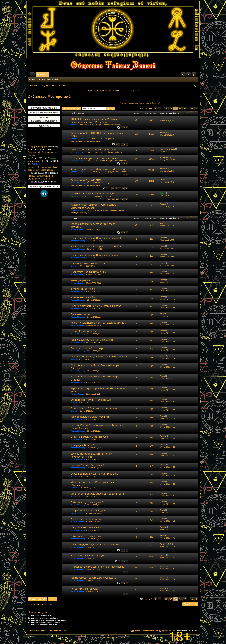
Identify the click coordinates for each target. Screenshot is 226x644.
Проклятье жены (80, 314)
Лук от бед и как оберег (84, 331)
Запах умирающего (82, 280)
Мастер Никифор (78, 183)
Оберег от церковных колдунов (89, 511)
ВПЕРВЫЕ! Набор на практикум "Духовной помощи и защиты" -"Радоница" (95, 120)
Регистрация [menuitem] (195, 75)
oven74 (162, 263)
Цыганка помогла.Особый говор (89, 437)
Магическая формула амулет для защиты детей (98, 494)
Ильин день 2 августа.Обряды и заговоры (95, 255)
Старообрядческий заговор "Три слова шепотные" (93, 225)
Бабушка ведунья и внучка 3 (87, 502)
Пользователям (120, 161)
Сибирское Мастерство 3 (49, 97)
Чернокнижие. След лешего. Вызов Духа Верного (99, 357)
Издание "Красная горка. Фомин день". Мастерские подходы (43, 174)
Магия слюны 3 (35, 166)
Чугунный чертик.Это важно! (87, 465)
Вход (43, 79)
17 (120, 188)
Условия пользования (44, 108)
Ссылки (33, 75)
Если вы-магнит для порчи (86, 519)
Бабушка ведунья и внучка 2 (87, 528)
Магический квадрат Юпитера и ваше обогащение (93, 483)
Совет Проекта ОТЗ (79, 139)
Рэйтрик (163, 314)
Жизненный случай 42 (84, 297)
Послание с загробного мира (87, 348)
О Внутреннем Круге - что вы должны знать (96, 158)
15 (113, 188)
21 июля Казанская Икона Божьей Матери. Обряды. (95, 378)
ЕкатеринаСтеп (166, 157)
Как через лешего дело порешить (90, 417)
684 (118, 199)
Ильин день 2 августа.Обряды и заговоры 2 (96, 246)
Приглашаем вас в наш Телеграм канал (93, 149)
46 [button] (192, 109)
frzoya (162, 118)
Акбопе (163, 356)
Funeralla (163, 132)
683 (113, 199)
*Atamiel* (74, 266)
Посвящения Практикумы (113, 125)
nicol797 (163, 588)
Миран (73, 196)
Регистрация (55, 79)
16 (116, 188)
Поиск (34, 79)
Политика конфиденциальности (44, 119)
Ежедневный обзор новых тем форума (43, 159)
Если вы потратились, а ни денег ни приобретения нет (91, 455)
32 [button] (171, 109)
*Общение (119, 152)
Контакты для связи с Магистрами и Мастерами (98, 169)
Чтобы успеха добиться (84, 589)
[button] (150, 109)
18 (123, 188)
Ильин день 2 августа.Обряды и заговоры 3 (96, 238)
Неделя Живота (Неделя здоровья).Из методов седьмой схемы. (98, 427)
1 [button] (159, 109)
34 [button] (180, 109)
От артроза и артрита (38, 152)
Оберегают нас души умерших (88, 272)
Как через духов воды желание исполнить (95, 544)
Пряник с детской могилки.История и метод (96, 306)
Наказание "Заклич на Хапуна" (88, 555)
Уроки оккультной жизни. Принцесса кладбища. (99, 323)
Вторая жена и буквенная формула (91, 400)
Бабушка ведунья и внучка (86, 536)
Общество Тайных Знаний (49, 75)
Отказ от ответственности (44, 113)
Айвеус (162, 223)
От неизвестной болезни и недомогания (94, 408)
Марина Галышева (167, 149)
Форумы (72, 75)
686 (126, 199)
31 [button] (166, 109)
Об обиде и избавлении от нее (88, 263)
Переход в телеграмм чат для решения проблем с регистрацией (113, 91)
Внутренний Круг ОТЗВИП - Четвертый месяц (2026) (97, 134)
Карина (163, 445)
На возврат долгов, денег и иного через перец (98, 567)
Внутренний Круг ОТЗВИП (86, 180)
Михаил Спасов (77, 513)
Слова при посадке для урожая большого (95, 474)
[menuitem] (183, 75)
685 (122, 199)
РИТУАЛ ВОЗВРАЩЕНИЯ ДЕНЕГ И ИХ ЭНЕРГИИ (40, 182)
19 (126, 188)
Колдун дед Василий (82, 445)
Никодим (75, 359)
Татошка (163, 204)
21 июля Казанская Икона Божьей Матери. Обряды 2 (95, 367)
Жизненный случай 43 (84, 289)
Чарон (162, 193)
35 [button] (185, 109)
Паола (162, 237)
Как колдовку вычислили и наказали (92, 340)
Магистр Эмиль (77, 230)
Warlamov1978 (165, 544)
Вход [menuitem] (189, 75)
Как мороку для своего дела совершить (93, 578)
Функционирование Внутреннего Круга (86, 141)
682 (109, 199)
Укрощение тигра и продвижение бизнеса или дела (98, 390)
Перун (73, 125)
